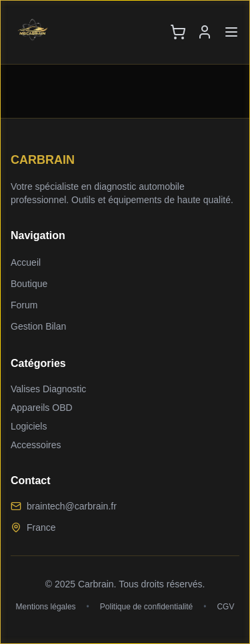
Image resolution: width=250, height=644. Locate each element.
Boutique (29, 284)
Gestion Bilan (38, 326)
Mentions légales (46, 607)
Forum (24, 305)
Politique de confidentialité (146, 607)
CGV (225, 607)
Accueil (26, 262)
